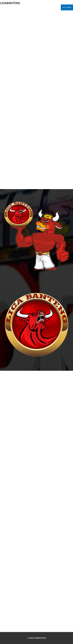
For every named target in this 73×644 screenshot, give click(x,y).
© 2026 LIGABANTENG (36, 638)
